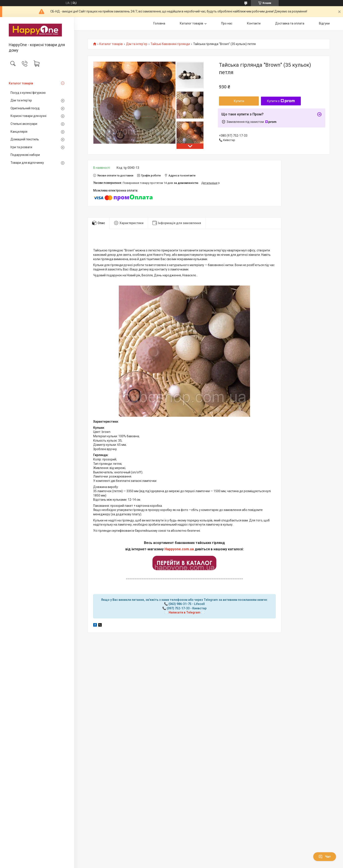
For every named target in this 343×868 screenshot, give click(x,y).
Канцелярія (19, 132)
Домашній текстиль (25, 139)
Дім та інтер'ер (21, 100)
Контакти (254, 23)
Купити (239, 101)
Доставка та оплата (290, 23)
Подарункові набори (25, 155)
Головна (159, 23)
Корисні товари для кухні (28, 116)
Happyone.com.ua (179, 549)
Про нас (227, 23)
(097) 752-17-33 (178, 608)
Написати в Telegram (185, 612)
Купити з (281, 101)
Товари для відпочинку (27, 163)
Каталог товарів (21, 83)
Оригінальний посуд (25, 108)
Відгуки (324, 23)
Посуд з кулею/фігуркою (28, 93)
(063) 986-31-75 (180, 604)
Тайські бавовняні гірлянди (170, 44)
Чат (325, 857)
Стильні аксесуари (24, 124)
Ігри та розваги (21, 147)
